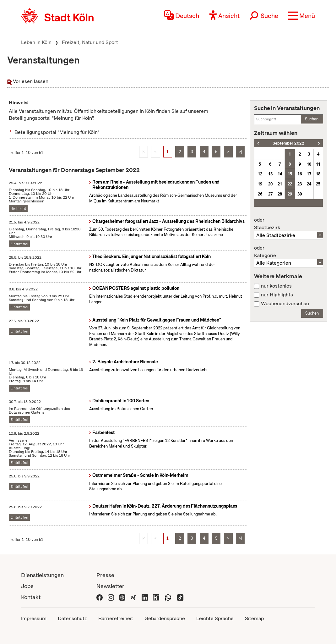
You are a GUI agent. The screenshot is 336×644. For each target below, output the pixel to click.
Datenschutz (72, 618)
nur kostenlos (276, 286)
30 (300, 194)
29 (290, 194)
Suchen (312, 119)
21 (280, 184)
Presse (105, 575)
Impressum (34, 618)
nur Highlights (277, 295)
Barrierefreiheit (116, 618)
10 (309, 164)
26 (260, 194)
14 (280, 174)
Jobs (27, 586)
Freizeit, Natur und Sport (90, 42)
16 (300, 174)
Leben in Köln (36, 42)
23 (300, 184)
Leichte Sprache (215, 618)
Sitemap (254, 618)
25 (318, 184)
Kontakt (31, 597)
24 (309, 184)
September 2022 (288, 143)
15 (290, 174)
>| (240, 152)
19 (260, 184)
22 (290, 184)
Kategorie (289, 252)
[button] (302, 16)
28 (280, 194)
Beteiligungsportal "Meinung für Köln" (57, 132)
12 (260, 174)
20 (270, 184)
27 (270, 194)
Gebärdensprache (165, 618)
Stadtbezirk (289, 224)
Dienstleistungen (42, 575)
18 (318, 174)
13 (270, 174)
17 (309, 174)
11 (318, 164)
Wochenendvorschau (285, 304)
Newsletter (110, 586)
